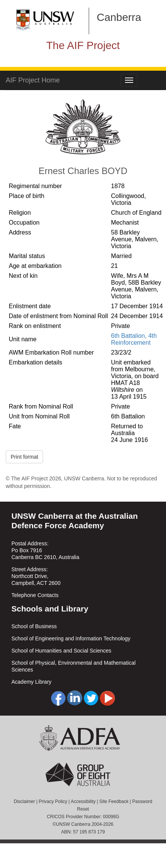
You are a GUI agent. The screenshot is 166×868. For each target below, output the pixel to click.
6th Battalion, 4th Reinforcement (134, 339)
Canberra (119, 17)
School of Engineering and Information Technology (71, 638)
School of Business (34, 626)
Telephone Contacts (35, 595)
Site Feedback (114, 801)
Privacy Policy (53, 801)
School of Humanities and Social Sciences (61, 651)
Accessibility (83, 801)
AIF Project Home (33, 80)
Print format (24, 457)
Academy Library (31, 682)
